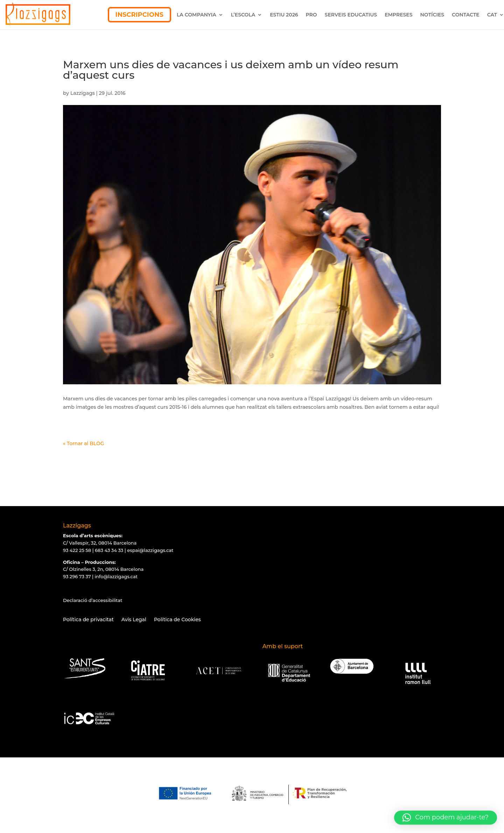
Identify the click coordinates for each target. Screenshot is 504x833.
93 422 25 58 (77, 550)
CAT (492, 15)
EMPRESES (398, 15)
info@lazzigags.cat (116, 576)
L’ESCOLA (243, 15)
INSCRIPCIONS (139, 15)
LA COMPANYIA (197, 15)
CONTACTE (466, 15)
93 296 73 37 (77, 576)
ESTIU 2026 (284, 15)
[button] (446, 818)
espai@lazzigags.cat (150, 550)
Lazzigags (83, 93)
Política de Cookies (177, 620)
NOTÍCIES (432, 15)
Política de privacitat (88, 620)
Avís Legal (134, 620)
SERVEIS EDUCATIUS (351, 15)
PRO (311, 15)
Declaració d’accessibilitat (93, 600)
